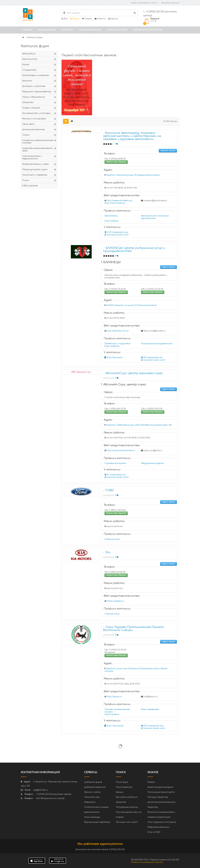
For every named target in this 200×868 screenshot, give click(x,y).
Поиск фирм (122, 782)
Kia (108, 552)
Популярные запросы (127, 807)
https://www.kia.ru (115, 601)
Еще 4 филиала (113, 357)
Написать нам (92, 797)
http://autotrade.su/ (115, 203)
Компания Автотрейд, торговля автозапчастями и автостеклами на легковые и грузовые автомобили (132, 136)
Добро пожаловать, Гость (144, 3)
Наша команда (92, 817)
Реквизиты (90, 802)
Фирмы (75, 19)
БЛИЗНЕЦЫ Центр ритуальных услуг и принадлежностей (134, 249)
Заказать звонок (168, 151)
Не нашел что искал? (127, 822)
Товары (87, 19)
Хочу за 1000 (154, 832)
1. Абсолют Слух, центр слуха (123, 384)
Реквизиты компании (158, 827)
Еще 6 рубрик (111, 221)
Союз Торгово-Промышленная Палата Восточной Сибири (133, 629)
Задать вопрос (169, 267)
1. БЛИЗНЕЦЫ (111, 262)
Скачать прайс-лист (117, 235)
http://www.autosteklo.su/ (120, 201)
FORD (110, 490)
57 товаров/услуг (115, 475)
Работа (100, 19)
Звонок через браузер (116, 162)
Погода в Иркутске (158, 797)
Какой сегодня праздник (160, 787)
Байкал (151, 782)
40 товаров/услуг (152, 357)
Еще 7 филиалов (114, 726)
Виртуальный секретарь (97, 822)
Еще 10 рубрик (112, 714)
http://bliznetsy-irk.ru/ (118, 331)
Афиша (113, 19)
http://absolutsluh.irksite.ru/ (121, 451)
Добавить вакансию (95, 787)
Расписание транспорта (161, 792)
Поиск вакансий (124, 787)
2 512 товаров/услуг (116, 232)
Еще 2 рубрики (112, 346)
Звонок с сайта (92, 792)
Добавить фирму (93, 782)
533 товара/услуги (152, 726)
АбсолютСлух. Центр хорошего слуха (134, 373)
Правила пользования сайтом (147, 862)
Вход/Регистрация (170, 3)
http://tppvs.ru (114, 697)
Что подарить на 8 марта (162, 822)
